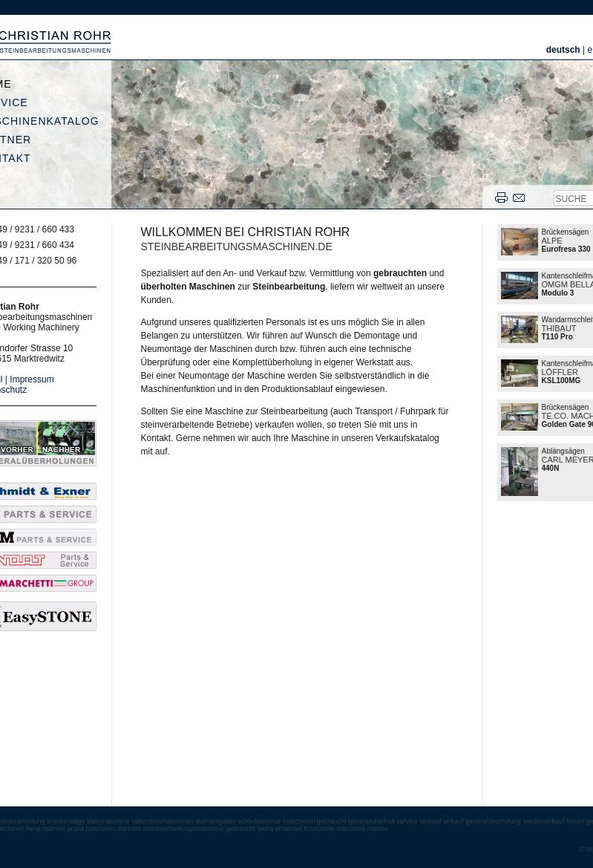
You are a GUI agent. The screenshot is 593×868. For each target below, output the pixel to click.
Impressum (32, 379)
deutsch (563, 50)
